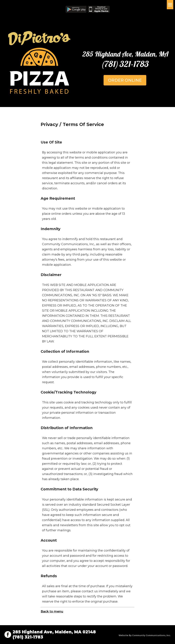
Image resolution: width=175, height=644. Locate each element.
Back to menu (52, 611)
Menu (170, 5)
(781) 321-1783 (125, 64)
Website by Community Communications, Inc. (145, 635)
